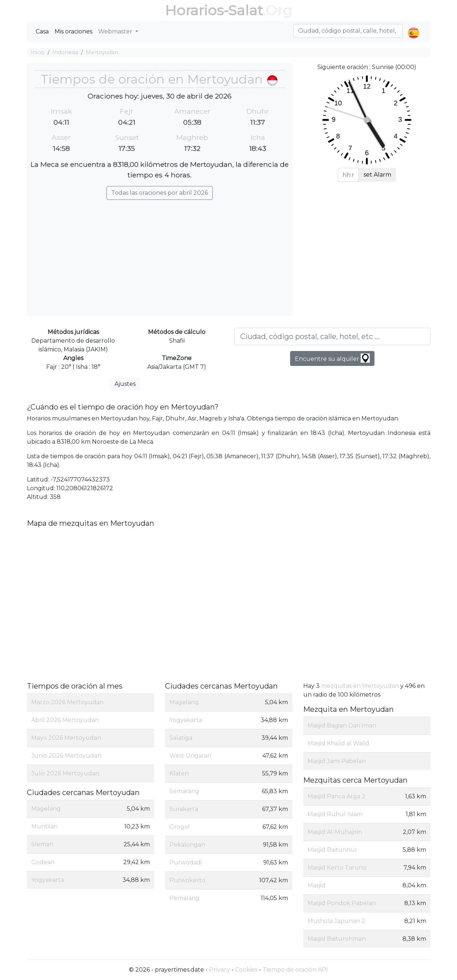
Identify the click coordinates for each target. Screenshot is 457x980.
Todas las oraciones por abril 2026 (160, 193)
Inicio (38, 52)
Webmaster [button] (116, 31)
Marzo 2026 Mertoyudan (67, 702)
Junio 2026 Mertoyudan (66, 756)
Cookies (246, 970)
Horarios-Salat (214, 10)
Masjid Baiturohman (337, 939)
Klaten (179, 773)
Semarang (184, 791)
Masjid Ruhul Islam (335, 814)
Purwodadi (186, 862)
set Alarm (377, 175)
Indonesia (65, 52)
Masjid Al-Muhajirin (335, 832)
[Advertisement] (160, 254)
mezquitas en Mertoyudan (360, 686)
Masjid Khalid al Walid (338, 743)
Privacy (220, 970)
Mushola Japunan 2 (336, 921)
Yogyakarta (48, 880)
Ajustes (125, 384)
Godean (43, 862)
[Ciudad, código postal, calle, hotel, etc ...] (332, 336)
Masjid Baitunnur (332, 850)
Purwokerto (187, 880)
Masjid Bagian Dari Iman (342, 725)
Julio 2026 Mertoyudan (65, 773)
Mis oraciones (73, 31)
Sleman (42, 844)
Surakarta (184, 809)
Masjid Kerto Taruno (337, 868)
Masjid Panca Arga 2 (336, 796)
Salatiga (181, 738)
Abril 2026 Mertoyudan (65, 720)
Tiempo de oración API (295, 970)
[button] (414, 27)
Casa (42, 31)
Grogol (180, 827)
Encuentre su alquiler (332, 358)
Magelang (46, 809)
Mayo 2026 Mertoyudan (66, 738)
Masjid (316, 885)
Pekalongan (187, 845)
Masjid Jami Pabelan (337, 761)
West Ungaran (190, 756)
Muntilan (45, 826)
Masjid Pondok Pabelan (342, 903)
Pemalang (185, 898)
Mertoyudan (102, 52)
